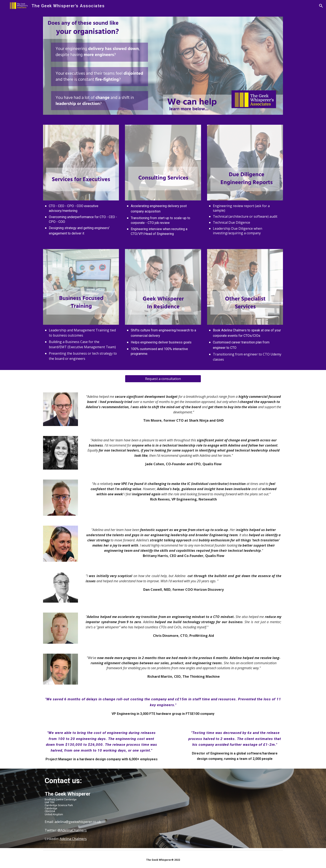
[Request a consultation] (163, 379)
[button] (321, 6)
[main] (81, 220)
